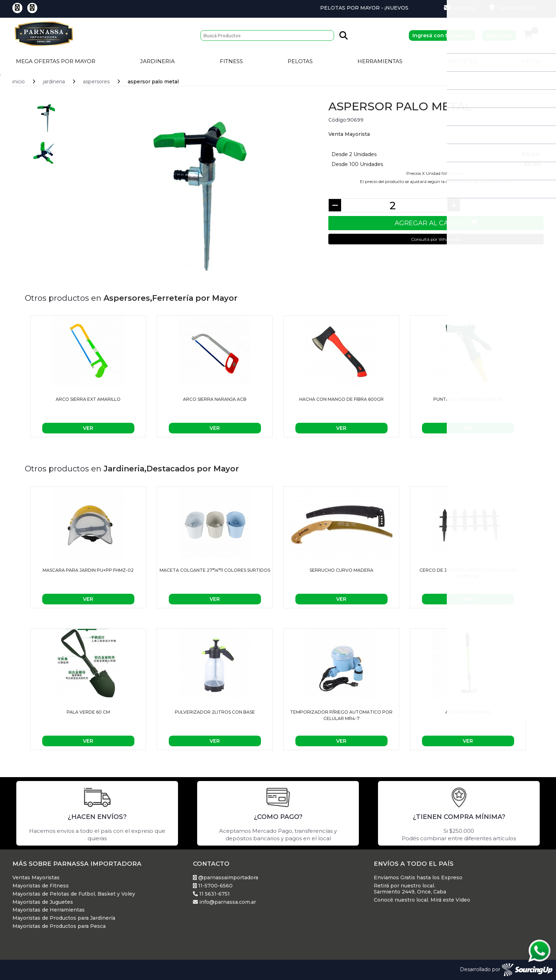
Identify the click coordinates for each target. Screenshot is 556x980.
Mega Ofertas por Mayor (56, 61)
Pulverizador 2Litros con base (215, 712)
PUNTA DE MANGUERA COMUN (468, 399)
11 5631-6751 (211, 894)
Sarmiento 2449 (512, 8)
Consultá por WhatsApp (436, 239)
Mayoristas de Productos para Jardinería (64, 918)
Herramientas (380, 61)
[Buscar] (267, 35)
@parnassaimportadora (226, 878)
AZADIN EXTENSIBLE (468, 712)
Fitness (231, 61)
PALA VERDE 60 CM (88, 712)
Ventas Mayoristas (36, 878)
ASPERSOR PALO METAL (153, 82)
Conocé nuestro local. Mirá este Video (422, 900)
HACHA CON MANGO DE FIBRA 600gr (341, 399)
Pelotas (300, 61)
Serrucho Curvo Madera (341, 570)
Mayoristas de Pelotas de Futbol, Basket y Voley (74, 894)
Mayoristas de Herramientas (49, 910)
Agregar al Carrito (436, 223)
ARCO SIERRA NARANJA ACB (215, 399)
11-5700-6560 (213, 886)
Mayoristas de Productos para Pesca (59, 926)
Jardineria (157, 61)
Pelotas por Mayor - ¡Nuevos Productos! (402, 8)
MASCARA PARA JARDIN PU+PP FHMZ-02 (88, 570)
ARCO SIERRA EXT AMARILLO (88, 399)
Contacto (460, 8)
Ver (88, 428)
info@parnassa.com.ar (224, 902)
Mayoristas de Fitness (41, 886)
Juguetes (462, 61)
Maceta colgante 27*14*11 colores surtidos (215, 570)
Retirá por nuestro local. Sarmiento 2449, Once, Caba (410, 889)
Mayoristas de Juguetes (43, 902)
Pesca (531, 61)
